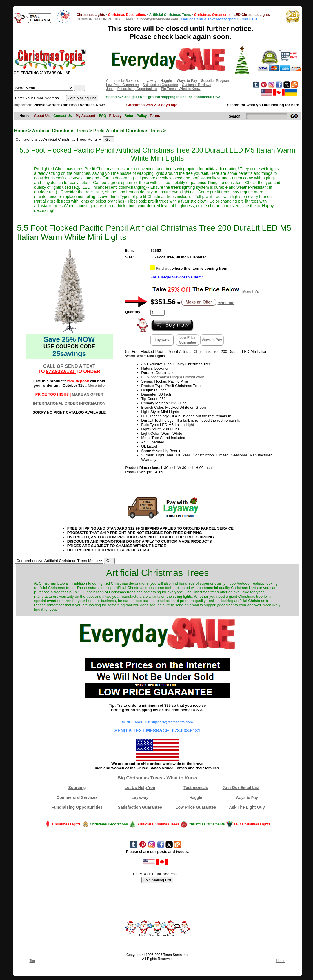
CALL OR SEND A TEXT (69, 366)
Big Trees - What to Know (181, 89)
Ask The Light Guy (247, 807)
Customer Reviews (196, 85)
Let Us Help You (140, 788)
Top (32, 961)
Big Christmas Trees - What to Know (157, 778)
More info (96, 385)
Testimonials (196, 788)
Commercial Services (122, 81)
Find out (163, 268)
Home (21, 131)
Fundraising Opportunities (137, 89)
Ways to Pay (247, 798)
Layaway (150, 81)
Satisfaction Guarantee (160, 85)
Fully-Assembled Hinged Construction (173, 377)
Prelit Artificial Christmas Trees (128, 131)
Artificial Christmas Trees (60, 131)
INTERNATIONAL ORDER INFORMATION (69, 403)
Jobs (110, 89)
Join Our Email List (241, 788)
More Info (251, 292)
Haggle (196, 798)
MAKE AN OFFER (88, 394)
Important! (23, 105)
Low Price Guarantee (122, 85)
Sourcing (77, 788)
